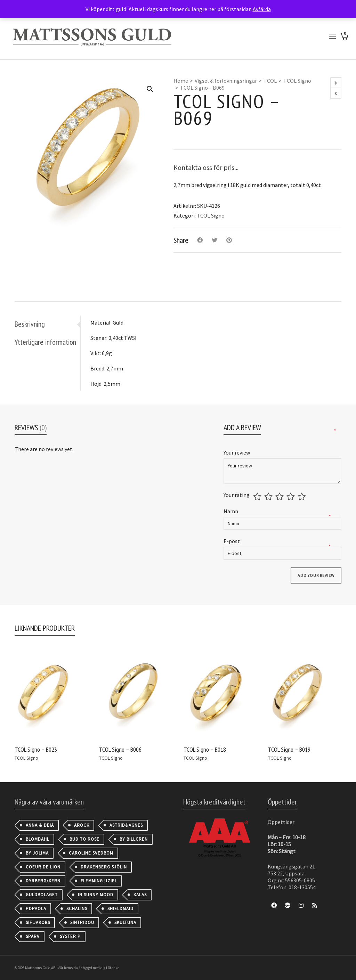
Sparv (33, 936)
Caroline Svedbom (91, 853)
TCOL (270, 81)
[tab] (47, 324)
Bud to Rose (84, 839)
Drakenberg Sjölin (104, 867)
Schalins (77, 909)
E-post (232, 541)
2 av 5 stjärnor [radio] (269, 497)
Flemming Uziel (99, 881)
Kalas (140, 895)
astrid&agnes (126, 825)
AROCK (82, 825)
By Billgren (134, 839)
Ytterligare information (45, 342)
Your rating (237, 495)
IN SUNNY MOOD (96, 895)
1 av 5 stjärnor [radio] (258, 497)
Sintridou (82, 922)
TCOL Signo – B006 (120, 749)
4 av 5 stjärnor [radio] (292, 497)
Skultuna (125, 922)
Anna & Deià (40, 825)
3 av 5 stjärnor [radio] (280, 497)
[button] (150, 89)
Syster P (70, 936)
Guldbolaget (42, 895)
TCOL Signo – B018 (205, 749)
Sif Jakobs (38, 922)
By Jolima (37, 853)
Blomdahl (38, 839)
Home (181, 81)
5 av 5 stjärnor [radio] (303, 497)
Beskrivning (30, 324)
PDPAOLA (36, 909)
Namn (231, 511)
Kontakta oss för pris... (206, 167)
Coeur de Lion (43, 867)
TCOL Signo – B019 (289, 749)
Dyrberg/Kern (43, 881)
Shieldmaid (120, 909)
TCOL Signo (297, 81)
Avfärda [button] (262, 9)
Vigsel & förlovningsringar (226, 81)
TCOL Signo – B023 (36, 749)
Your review (237, 452)
